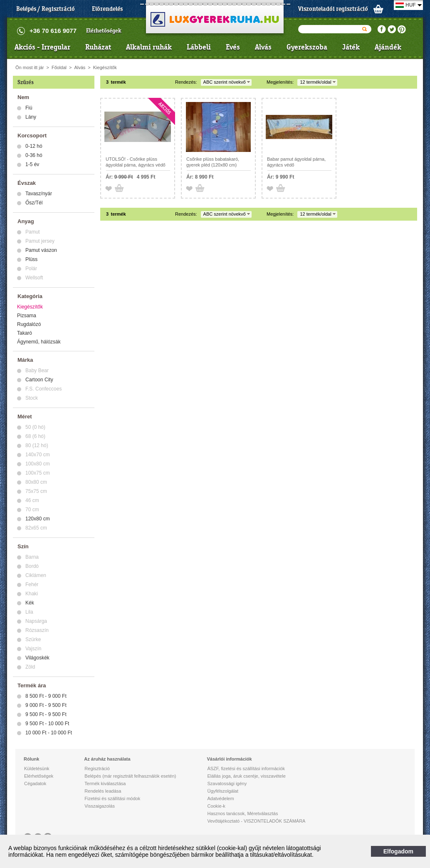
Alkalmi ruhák (149, 47)
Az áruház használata (107, 759)
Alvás (263, 47)
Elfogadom (398, 851)
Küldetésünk (37, 769)
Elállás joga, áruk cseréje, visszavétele (246, 776)
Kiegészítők (105, 67)
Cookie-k (216, 806)
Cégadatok (35, 783)
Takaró (25, 333)
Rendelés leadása (103, 791)
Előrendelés (107, 9)
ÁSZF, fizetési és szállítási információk (246, 769)
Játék (351, 47)
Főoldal (59, 67)
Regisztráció (97, 769)
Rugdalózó (29, 324)
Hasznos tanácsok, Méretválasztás (242, 813)
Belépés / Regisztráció (46, 9)
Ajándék (388, 47)
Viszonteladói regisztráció (333, 9)
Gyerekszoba (307, 47)
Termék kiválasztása (105, 783)
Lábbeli (199, 47)
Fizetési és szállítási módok (112, 798)
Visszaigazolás (100, 806)
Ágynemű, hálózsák (39, 342)
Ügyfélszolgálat (223, 791)
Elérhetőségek (104, 31)
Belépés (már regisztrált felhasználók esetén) (130, 776)
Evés (233, 47)
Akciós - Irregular (42, 47)
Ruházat (98, 47)
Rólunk (31, 759)
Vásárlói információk (229, 759)
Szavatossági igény (227, 783)
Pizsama (27, 316)
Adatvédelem (220, 798)
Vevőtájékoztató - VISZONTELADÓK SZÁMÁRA (256, 821)
